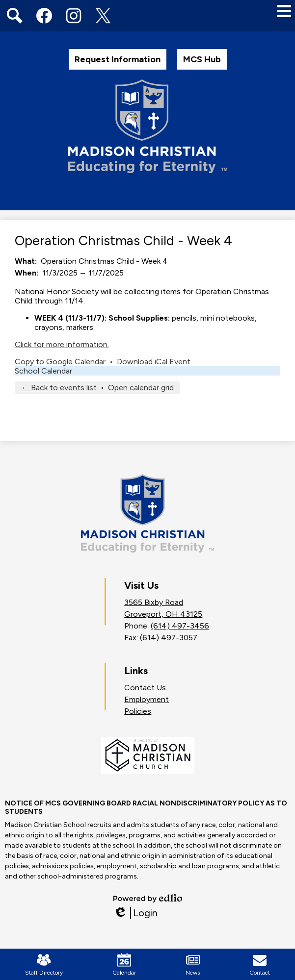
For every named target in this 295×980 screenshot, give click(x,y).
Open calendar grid (141, 388)
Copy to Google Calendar (60, 362)
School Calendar (43, 371)
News (193, 965)
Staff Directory (44, 965)
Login (135, 913)
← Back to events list (59, 388)
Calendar (124, 965)
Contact (260, 965)
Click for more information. (62, 344)
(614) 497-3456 (180, 626)
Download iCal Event (154, 362)
